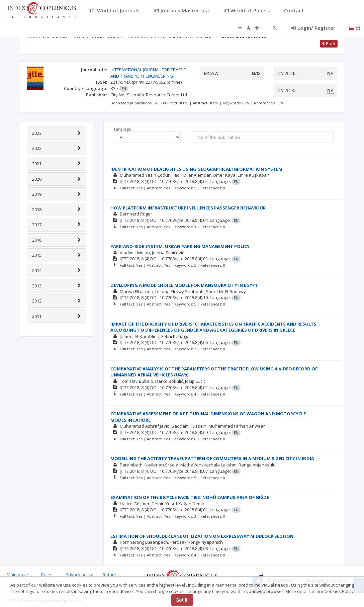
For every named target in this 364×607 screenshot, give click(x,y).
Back (329, 44)
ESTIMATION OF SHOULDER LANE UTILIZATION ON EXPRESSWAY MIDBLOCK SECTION (202, 536)
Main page (17, 575)
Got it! (182, 600)
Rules (47, 575)
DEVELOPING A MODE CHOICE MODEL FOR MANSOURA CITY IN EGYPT (184, 285)
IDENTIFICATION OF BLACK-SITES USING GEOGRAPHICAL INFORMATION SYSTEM (196, 169)
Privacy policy (79, 575)
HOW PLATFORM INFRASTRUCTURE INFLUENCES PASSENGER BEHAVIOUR (188, 208)
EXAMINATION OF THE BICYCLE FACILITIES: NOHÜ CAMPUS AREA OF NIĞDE (190, 497)
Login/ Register (313, 28)
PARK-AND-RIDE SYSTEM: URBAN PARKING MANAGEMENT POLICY (180, 246)
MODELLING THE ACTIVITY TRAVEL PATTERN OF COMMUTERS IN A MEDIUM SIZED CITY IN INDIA (212, 458)
